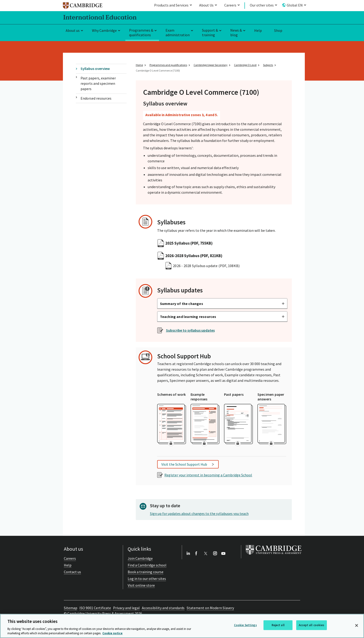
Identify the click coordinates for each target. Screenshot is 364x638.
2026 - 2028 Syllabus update (206, 266)
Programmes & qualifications (141, 33)
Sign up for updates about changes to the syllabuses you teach (199, 514)
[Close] (357, 625)
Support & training (210, 33)
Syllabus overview (95, 69)
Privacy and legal (126, 608)
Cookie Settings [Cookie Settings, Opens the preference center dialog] (245, 625)
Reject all (278, 625)
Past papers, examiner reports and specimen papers (98, 83)
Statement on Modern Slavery (210, 608)
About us (73, 30)
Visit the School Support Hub (184, 464)
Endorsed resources (96, 98)
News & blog (236, 33)
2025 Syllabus (189, 243)
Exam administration (178, 33)
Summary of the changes (182, 304)
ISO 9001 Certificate (95, 608)
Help (258, 30)
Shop (278, 30)
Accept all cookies (311, 625)
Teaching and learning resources (188, 317)
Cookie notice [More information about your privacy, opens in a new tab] (112, 633)
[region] (182, 626)
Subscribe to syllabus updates (190, 330)
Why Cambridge (104, 30)
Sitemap (71, 608)
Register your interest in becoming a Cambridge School (208, 475)
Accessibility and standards (163, 608)
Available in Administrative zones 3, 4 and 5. (182, 115)
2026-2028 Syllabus (194, 256)
